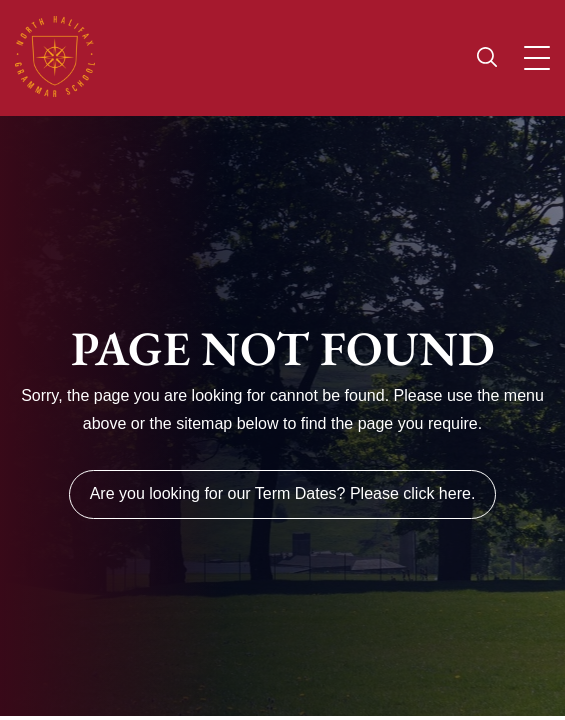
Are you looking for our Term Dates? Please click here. (283, 493)
